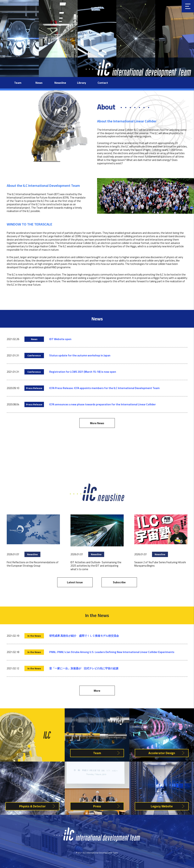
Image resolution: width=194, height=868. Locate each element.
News (39, 83)
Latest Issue (75, 582)
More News (97, 423)
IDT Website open (60, 339)
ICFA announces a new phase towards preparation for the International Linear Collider (102, 404)
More (97, 691)
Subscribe (119, 582)
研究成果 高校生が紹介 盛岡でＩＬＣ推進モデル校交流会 (84, 636)
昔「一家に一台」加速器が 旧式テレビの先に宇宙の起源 (84, 668)
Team (18, 83)
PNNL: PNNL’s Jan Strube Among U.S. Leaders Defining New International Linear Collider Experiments (112, 652)
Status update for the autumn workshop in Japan (80, 355)
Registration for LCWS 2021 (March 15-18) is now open (83, 372)
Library (81, 83)
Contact (103, 83)
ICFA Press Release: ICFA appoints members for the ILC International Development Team (104, 388)
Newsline (60, 83)
